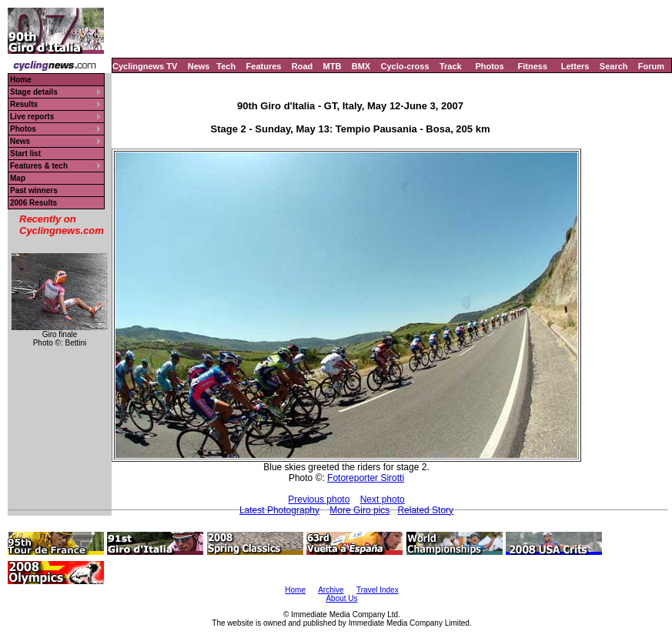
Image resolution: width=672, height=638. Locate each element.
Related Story (425, 510)
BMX (361, 66)
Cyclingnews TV (145, 66)
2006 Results (33, 203)
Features (264, 66)
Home (21, 80)
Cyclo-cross (405, 66)
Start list (25, 154)
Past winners (34, 190)
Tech (226, 66)
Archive (331, 590)
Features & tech (39, 166)
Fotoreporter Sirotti (366, 478)
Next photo (383, 499)
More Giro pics (359, 510)
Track (451, 66)
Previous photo (319, 499)
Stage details (34, 92)
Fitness (532, 66)
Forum (651, 66)
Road (303, 66)
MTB (333, 66)
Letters (575, 66)
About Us (341, 598)
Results (24, 104)
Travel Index (378, 590)
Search (614, 66)
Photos (489, 66)
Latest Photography (279, 510)
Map (18, 178)
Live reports (32, 117)
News (199, 66)
